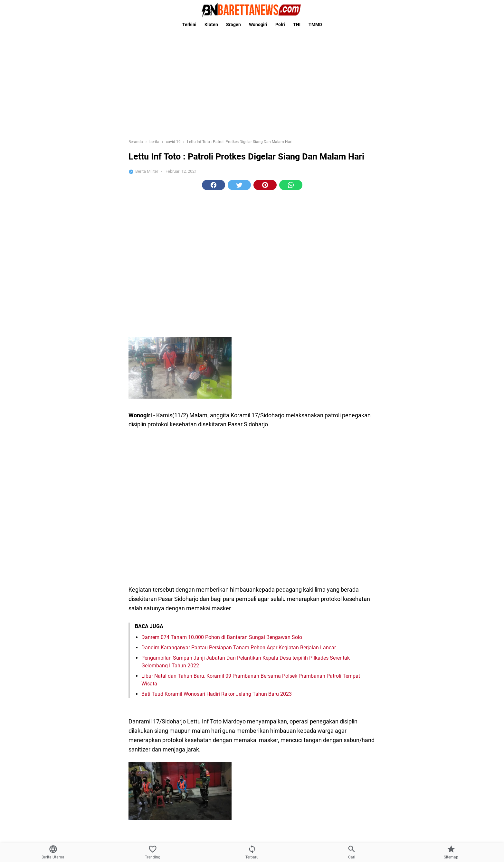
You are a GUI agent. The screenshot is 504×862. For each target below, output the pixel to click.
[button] (214, 185)
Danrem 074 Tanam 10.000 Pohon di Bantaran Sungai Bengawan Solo (222, 637)
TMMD (315, 24)
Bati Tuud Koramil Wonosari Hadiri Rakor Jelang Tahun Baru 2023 (217, 694)
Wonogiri (258, 24)
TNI (297, 24)
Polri (280, 24)
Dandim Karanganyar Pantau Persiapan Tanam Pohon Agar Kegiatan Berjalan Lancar (239, 648)
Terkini (189, 24)
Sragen (233, 24)
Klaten (211, 24)
